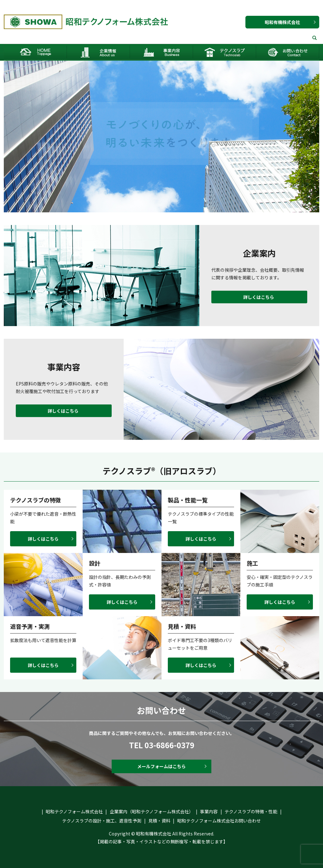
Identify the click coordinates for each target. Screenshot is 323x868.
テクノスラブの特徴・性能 (251, 811)
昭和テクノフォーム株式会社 (74, 811)
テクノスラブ (225, 52)
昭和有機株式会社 (282, 22)
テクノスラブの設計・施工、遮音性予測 (102, 821)
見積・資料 (159, 821)
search (314, 38)
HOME (35, 52)
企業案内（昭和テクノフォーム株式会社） (98, 52)
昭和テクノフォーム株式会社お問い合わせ (288, 52)
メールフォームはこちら (161, 766)
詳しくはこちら (259, 297)
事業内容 (161, 52)
